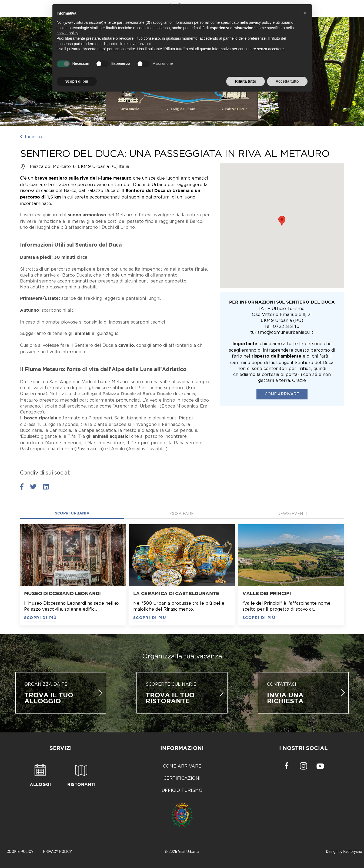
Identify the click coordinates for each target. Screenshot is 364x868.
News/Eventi (292, 514)
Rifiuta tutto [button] (246, 81)
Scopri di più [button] (77, 81)
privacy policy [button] (260, 22)
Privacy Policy (57, 852)
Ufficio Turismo (182, 790)
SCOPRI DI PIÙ (41, 618)
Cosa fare (182, 514)
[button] (305, 13)
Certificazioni (182, 778)
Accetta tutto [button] (287, 81)
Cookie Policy (20, 852)
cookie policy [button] (67, 33)
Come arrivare (282, 394)
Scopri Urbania (72, 513)
